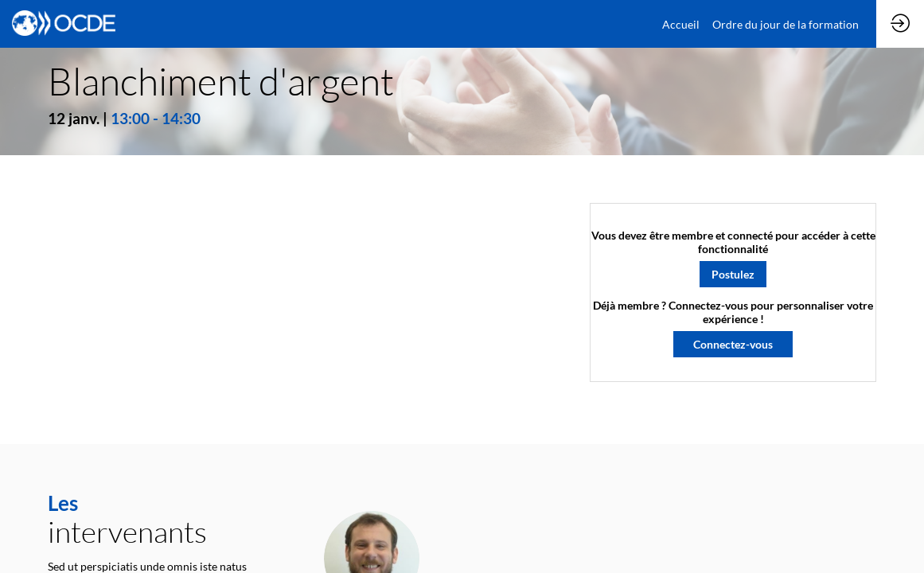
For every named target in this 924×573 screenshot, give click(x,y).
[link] (681, 24)
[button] (733, 273)
